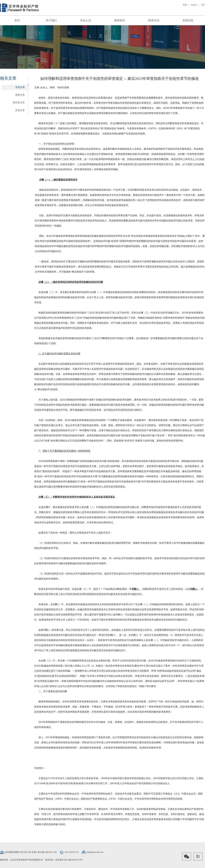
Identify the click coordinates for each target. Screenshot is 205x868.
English (194, 5)
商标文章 (20, 95)
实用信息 (188, 20)
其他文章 (20, 110)
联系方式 (154, 20)
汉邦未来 (59, 860)
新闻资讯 (120, 20)
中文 (185, 5)
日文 (203, 5)
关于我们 (51, 20)
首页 (17, 20)
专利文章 (20, 87)
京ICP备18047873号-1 (74, 860)
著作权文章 (19, 103)
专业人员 (85, 20)
